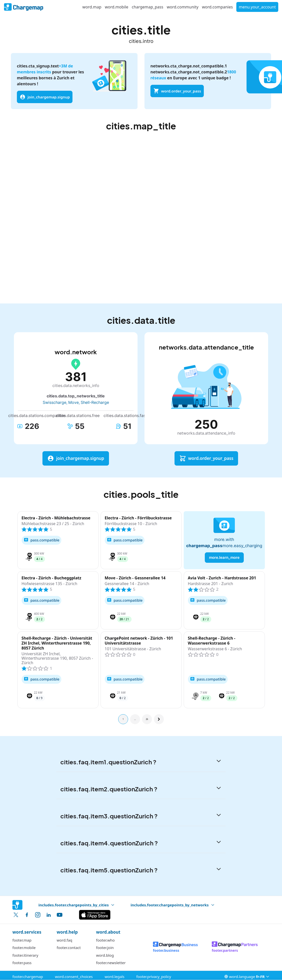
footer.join (105, 948)
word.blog (105, 955)
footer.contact (69, 948)
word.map (92, 7)
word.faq (64, 940)
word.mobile (116, 7)
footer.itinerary (25, 955)
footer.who (105, 940)
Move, (74, 402)
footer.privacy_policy (154, 977)
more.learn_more (224, 557)
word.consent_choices (74, 977)
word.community (183, 7)
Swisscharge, (55, 402)
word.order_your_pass (177, 91)
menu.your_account (257, 7)
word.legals (114, 977)
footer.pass (22, 963)
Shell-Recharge (95, 402)
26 (147, 719)
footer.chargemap (28, 977)
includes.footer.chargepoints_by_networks (173, 905)
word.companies (217, 7)
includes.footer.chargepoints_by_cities (77, 905)
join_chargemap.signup (45, 97)
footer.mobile (24, 948)
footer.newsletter (111, 963)
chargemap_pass (148, 7)
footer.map (22, 940)
